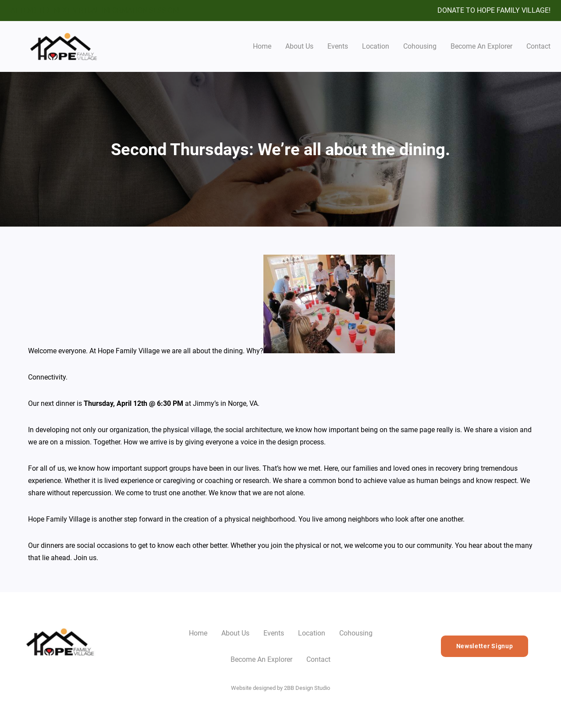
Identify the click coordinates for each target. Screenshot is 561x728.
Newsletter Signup (485, 646)
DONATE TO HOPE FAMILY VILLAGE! (494, 10)
